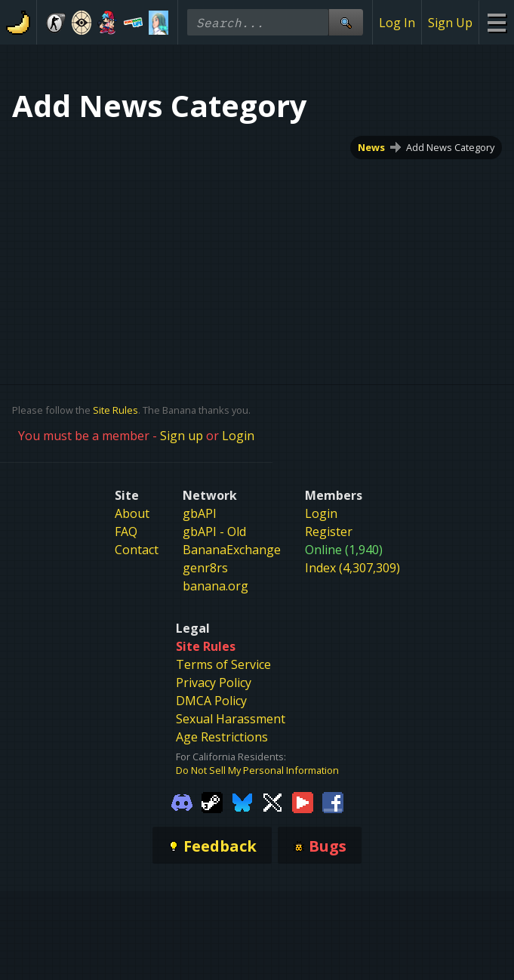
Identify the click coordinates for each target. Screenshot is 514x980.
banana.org (215, 586)
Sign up (182, 436)
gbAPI (200, 513)
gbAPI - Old (214, 532)
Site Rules (115, 410)
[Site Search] (346, 22)
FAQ (126, 532)
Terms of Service (223, 664)
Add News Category (450, 147)
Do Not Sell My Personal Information (257, 770)
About (132, 513)
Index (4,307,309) (352, 568)
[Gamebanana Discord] (182, 801)
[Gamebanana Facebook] (333, 801)
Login (238, 436)
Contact (137, 550)
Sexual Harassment (231, 719)
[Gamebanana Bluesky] (242, 801)
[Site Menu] (496, 22)
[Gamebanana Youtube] (303, 801)
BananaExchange (232, 550)
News (371, 147)
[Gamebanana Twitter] (272, 801)
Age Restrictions (222, 737)
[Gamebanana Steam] (212, 801)
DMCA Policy (211, 701)
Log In (397, 23)
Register (329, 532)
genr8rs (205, 568)
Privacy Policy (214, 683)
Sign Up (450, 23)
